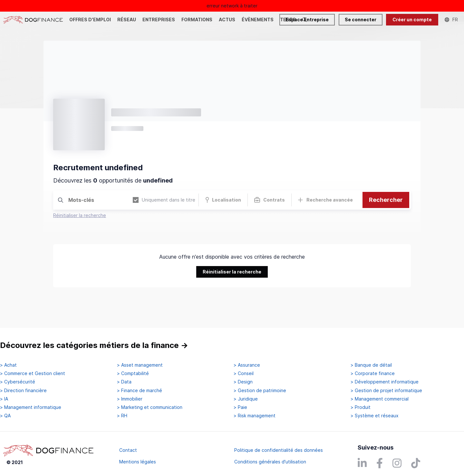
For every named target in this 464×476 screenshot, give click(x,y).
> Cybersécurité (18, 382)
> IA (4, 399)
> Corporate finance (373, 373)
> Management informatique (31, 407)
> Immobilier (130, 399)
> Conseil (244, 373)
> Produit (361, 407)
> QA (5, 416)
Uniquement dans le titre (164, 200)
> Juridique (246, 399)
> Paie (240, 407)
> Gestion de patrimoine (260, 391)
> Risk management (255, 416)
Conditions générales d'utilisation (270, 462)
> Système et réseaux (375, 416)
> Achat (8, 365)
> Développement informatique (385, 382)
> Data (124, 382)
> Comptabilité (133, 373)
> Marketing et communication (150, 407)
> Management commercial (380, 399)
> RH (122, 416)
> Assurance (247, 365)
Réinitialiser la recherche (80, 215)
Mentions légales (138, 462)
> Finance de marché (140, 391)
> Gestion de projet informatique (386, 391)
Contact (128, 450)
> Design (243, 382)
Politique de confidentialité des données (279, 450)
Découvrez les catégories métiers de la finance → (94, 345)
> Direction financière (23, 391)
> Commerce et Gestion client (33, 373)
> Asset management (140, 365)
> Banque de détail (371, 365)
